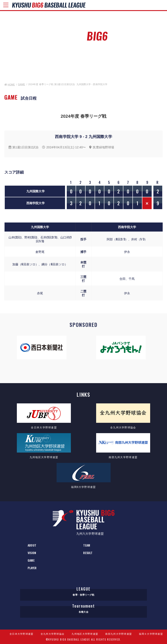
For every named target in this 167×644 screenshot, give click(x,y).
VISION (32, 553)
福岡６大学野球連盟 (151, 634)
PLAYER (32, 568)
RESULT (88, 553)
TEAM (87, 545)
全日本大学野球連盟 (21, 634)
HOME (10, 85)
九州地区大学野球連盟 (85, 634)
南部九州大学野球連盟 (118, 634)
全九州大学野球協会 (53, 634)
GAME (21, 84)
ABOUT (32, 545)
